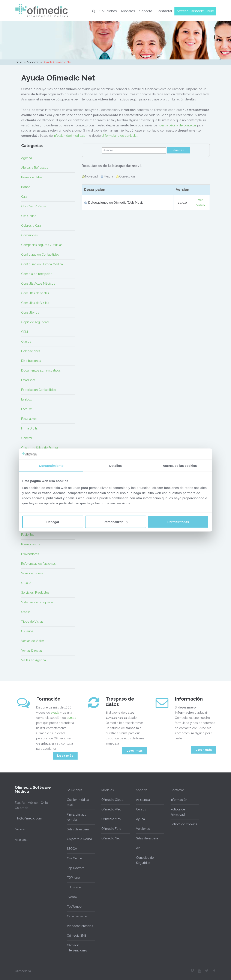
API (138, 848)
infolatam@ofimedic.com (71, 136)
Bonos (26, 187)
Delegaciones (31, 351)
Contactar (164, 11)
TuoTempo (74, 907)
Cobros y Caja (31, 226)
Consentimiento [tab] (51, 466)
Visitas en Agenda (34, 660)
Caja (24, 197)
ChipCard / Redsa (34, 206)
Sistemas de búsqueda (37, 602)
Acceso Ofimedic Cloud (195, 11)
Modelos (128, 11)
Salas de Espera (32, 573)
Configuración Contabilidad (40, 255)
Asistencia (143, 800)
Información (179, 800)
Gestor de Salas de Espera (40, 448)
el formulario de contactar (119, 136)
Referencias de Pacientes (38, 564)
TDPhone (73, 878)
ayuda (55, 713)
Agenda (27, 158)
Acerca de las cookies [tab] (180, 466)
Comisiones (29, 235)
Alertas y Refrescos (35, 168)
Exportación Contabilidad (39, 390)
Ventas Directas (32, 651)
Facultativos (29, 419)
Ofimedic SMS (77, 936)
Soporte (146, 11)
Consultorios (30, 313)
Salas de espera (78, 829)
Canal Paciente (77, 916)
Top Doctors (76, 868)
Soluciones (108, 11)
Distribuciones (31, 361)
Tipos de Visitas (32, 622)
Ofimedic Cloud (112, 800)
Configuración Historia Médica (42, 264)
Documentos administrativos (41, 370)
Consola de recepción (37, 274)
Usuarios (27, 631)
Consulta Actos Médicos (38, 284)
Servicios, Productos (35, 593)
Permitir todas (178, 522)
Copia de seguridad (35, 322)
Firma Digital (30, 428)
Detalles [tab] (115, 466)
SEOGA (26, 583)
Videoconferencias (80, 926)
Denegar (53, 522)
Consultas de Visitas (35, 303)
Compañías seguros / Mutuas (42, 245)
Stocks (26, 612)
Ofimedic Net (110, 838)
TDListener (74, 887)
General (27, 438)
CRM (25, 332)
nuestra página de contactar (177, 125)
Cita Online (29, 216)
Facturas (27, 409)
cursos (71, 718)
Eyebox (26, 399)
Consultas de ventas (35, 293)
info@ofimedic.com (28, 818)
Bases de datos (32, 177)
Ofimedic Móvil (112, 819)
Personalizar (116, 522)
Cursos (26, 341)
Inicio (18, 62)
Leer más (65, 756)
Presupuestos (31, 544)
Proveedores (30, 554)
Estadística (28, 380)
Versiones (143, 829)
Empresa (20, 829)
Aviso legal (21, 840)
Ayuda (140, 819)
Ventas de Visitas (33, 641)
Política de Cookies (184, 824)
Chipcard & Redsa (79, 839)
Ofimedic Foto (111, 829)
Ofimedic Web (111, 809)
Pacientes (28, 535)
